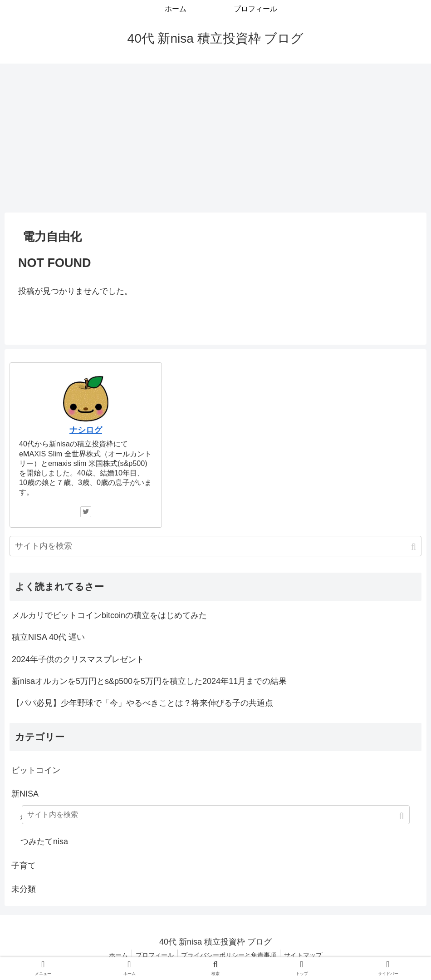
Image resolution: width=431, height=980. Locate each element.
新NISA (25, 794)
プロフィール (154, 955)
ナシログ (86, 430)
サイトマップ (306, 955)
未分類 (24, 889)
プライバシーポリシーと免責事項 (230, 955)
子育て (24, 866)
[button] (414, 547)
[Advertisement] (215, 138)
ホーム (116, 955)
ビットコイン (36, 770)
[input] (215, 546)
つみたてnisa (44, 841)
